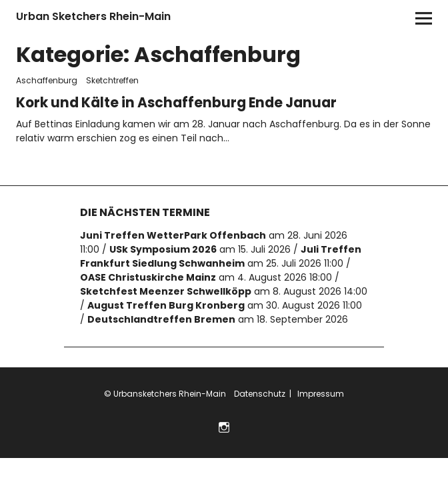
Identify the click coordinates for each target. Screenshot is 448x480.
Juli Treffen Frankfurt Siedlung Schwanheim (221, 251)
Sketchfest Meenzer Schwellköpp (166, 286)
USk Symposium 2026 (163, 244)
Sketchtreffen (112, 80)
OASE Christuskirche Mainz (148, 272)
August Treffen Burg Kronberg (166, 300)
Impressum (320, 388)
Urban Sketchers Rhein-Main (93, 16)
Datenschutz (259, 388)
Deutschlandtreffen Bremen (161, 314)
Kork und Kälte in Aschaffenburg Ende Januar (168, 99)
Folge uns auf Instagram (224, 421)
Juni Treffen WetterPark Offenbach (173, 230)
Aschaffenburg (47, 80)
